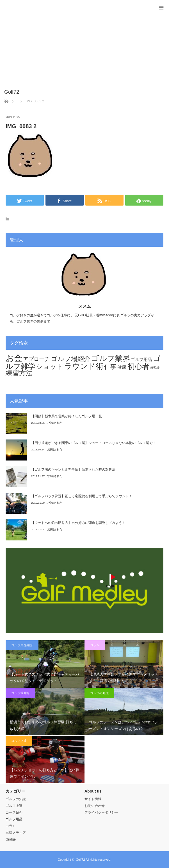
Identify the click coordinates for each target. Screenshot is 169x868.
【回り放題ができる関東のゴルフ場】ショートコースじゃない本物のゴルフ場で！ (93, 443)
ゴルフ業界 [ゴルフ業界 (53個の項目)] (111, 358)
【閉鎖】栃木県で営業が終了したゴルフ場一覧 (67, 416)
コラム (95, 645)
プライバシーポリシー (101, 812)
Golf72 (80, 860)
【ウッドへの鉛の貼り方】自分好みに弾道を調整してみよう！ (78, 523)
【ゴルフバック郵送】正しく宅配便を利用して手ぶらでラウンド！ (82, 496)
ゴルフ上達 (19, 741)
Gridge (11, 839)
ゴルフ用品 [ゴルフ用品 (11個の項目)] (141, 359)
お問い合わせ (95, 806)
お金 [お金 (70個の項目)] (14, 358)
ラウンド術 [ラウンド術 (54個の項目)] (84, 366)
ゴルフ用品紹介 (22, 645)
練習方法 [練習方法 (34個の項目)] (19, 373)
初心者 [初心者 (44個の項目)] (138, 366)
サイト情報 (93, 799)
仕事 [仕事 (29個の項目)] (110, 367)
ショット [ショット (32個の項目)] (50, 367)
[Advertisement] (76, 47)
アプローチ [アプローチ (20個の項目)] (36, 359)
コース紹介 (14, 812)
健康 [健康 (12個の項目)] (122, 367)
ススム (85, 306)
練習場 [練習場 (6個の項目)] (155, 368)
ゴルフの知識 (99, 693)
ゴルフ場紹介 (20, 693)
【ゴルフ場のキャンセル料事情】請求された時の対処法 (73, 469)
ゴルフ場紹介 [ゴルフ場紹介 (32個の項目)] (71, 359)
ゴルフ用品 (14, 819)
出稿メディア (16, 833)
